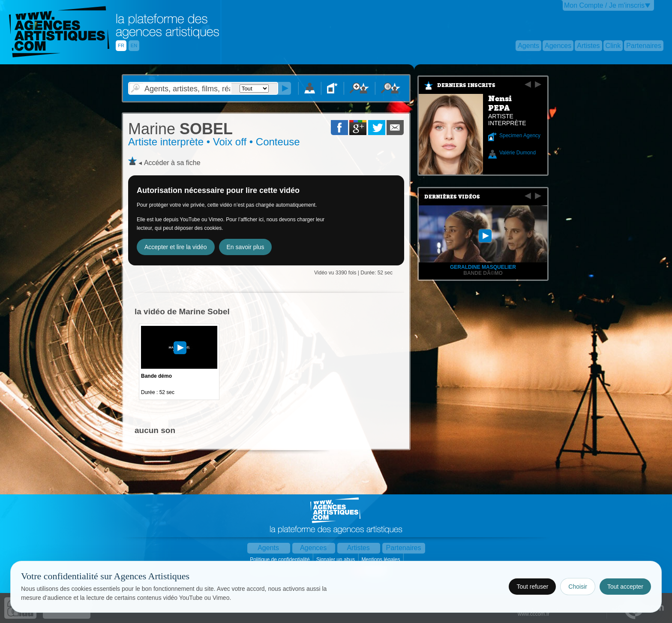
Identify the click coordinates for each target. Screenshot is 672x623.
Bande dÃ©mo (483, 273)
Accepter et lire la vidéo (176, 247)
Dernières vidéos (452, 197)
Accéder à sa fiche (172, 163)
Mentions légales (381, 560)
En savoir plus (246, 247)
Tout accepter (625, 587)
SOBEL (180, 129)
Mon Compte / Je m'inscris (604, 5)
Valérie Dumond (517, 153)
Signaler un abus (336, 560)
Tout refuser (532, 587)
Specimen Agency (520, 135)
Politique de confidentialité (280, 560)
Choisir (578, 587)
